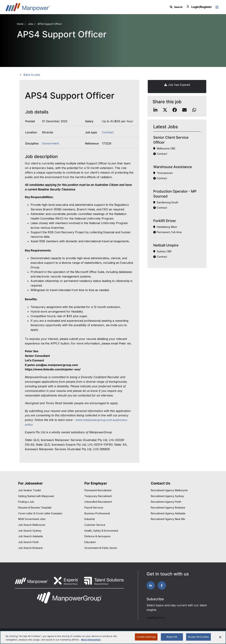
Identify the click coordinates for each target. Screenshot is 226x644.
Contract (108, 132)
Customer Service (95, 525)
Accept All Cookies (198, 637)
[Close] (220, 637)
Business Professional (97, 513)
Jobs (31, 24)
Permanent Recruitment (98, 490)
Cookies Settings (146, 637)
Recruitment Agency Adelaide (168, 513)
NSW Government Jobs (32, 519)
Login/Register (199, 7)
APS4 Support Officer (50, 24)
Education (90, 542)
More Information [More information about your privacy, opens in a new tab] (91, 640)
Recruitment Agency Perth (166, 502)
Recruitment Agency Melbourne (169, 490)
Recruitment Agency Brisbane (168, 508)
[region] (113, 637)
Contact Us (160, 483)
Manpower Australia (28, 7)
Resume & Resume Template (35, 508)
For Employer (96, 483)
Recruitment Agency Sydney (167, 496)
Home (20, 24)
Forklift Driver (165, 221)
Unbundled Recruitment (98, 502)
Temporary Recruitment (98, 496)
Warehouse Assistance (173, 167)
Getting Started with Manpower (36, 496)
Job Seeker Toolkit (29, 490)
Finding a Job (26, 502)
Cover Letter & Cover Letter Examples (40, 513)
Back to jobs (31, 75)
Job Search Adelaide (31, 536)
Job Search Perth (28, 542)
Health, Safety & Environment (101, 531)
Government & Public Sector (101, 548)
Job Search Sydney (30, 531)
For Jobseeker (30, 483)
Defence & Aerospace (97, 536)
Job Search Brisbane (30, 548)
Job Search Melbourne (32, 525)
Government (50, 143)
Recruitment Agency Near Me (168, 519)
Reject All (172, 637)
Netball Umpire (166, 245)
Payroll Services (94, 508)
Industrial (90, 519)
